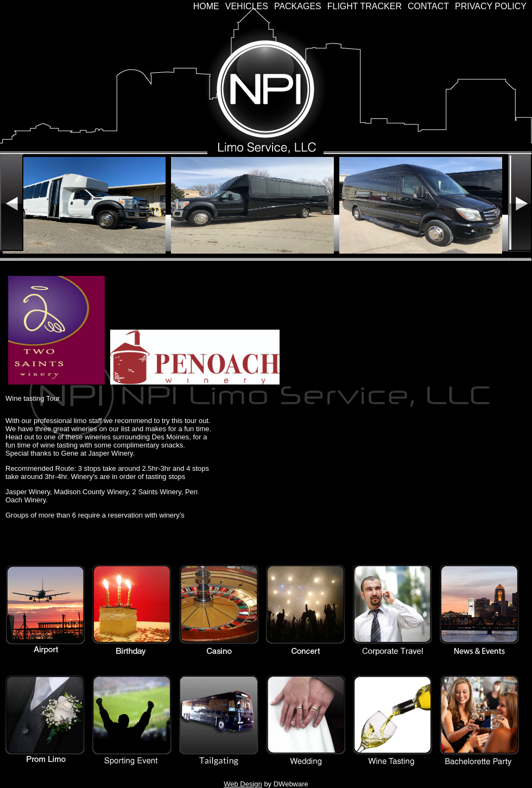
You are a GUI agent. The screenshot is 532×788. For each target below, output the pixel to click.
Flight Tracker (365, 6)
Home (206, 6)
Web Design (243, 784)
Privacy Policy (491, 6)
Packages (298, 6)
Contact (428, 6)
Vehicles (247, 6)
